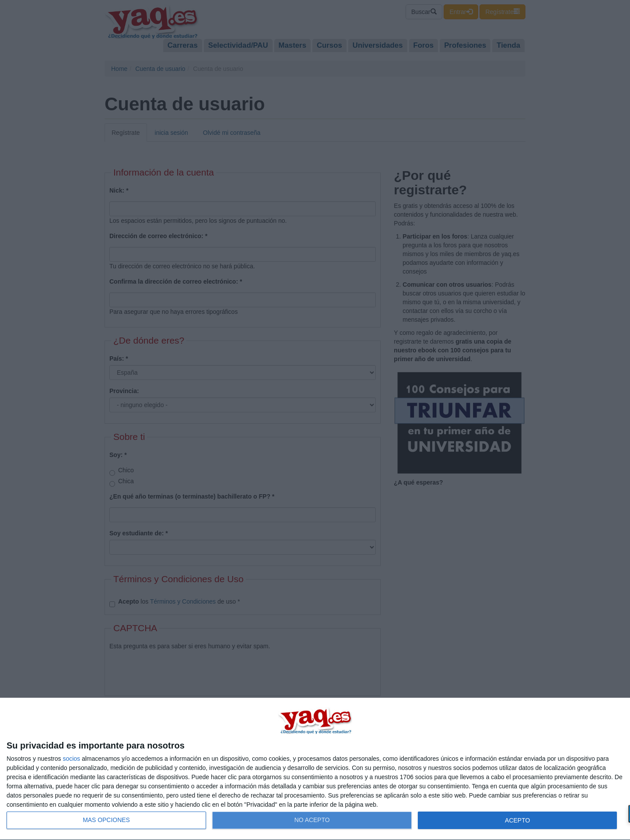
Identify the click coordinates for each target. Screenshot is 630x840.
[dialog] (315, 769)
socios (71, 759)
